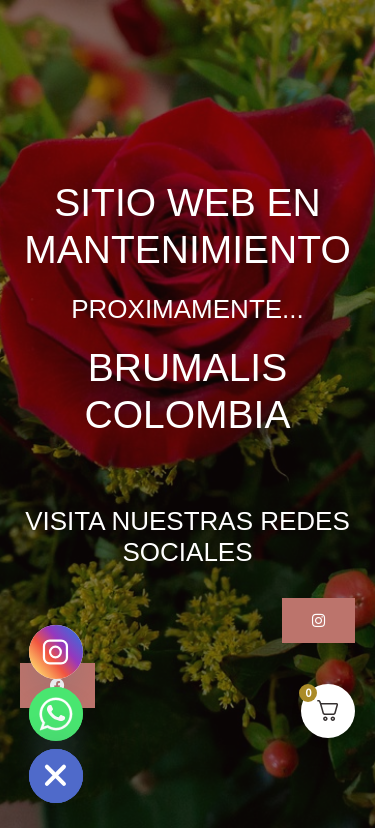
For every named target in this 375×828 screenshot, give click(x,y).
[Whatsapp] (56, 714)
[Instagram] (56, 652)
